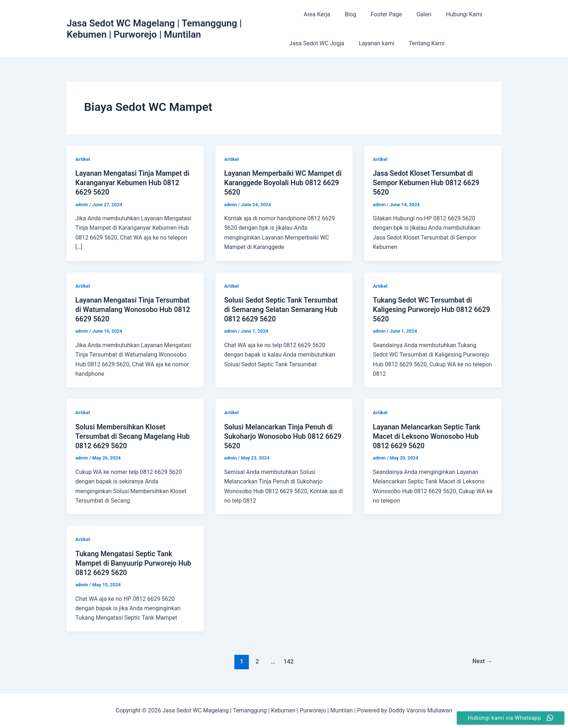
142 (288, 660)
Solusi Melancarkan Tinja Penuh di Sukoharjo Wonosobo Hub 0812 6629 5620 (280, 436)
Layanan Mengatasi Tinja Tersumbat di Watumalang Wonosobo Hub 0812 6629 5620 (134, 309)
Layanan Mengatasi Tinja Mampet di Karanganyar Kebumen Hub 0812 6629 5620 (134, 183)
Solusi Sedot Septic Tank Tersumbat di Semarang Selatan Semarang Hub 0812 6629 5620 (283, 309)
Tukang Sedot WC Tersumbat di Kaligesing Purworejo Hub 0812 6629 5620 (424, 309)
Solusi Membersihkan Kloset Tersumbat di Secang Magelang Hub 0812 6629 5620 (134, 436)
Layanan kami (373, 43)
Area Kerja (314, 14)
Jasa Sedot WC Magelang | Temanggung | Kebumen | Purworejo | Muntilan (154, 29)
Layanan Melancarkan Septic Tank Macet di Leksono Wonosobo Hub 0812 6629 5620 (428, 436)
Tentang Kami (421, 43)
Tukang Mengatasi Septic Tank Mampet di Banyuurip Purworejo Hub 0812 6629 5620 (135, 562)
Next (482, 660)
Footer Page (377, 14)
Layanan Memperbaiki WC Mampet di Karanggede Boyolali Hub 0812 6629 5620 (281, 183)
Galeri (412, 14)
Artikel (83, 159)
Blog (344, 14)
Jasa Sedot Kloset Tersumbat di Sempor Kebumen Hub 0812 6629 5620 (428, 183)
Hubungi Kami (450, 14)
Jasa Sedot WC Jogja (317, 43)
